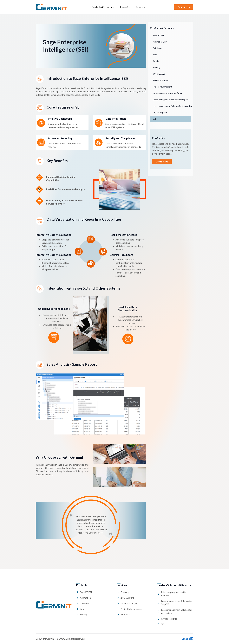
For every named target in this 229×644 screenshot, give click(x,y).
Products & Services (102, 7)
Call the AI (158, 48)
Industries (125, 7)
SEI (154, 119)
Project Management (162, 87)
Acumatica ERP (160, 42)
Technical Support (161, 80)
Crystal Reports (160, 112)
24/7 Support (159, 74)
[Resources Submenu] (149, 7)
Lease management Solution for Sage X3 (171, 100)
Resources (141, 7)
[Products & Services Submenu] (114, 7)
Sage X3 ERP (159, 35)
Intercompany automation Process (169, 93)
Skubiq (156, 61)
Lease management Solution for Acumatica (172, 106)
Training (156, 67)
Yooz (155, 55)
